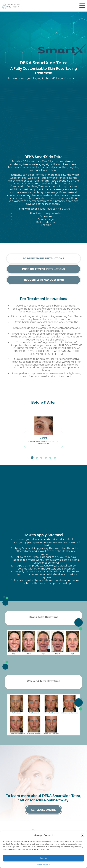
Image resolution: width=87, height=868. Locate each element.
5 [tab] (50, 458)
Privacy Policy (43, 864)
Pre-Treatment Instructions (43, 259)
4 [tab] (46, 458)
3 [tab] (41, 458)
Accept (43, 858)
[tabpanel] (43, 431)
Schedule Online (43, 810)
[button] (82, 835)
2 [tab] (37, 458)
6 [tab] (55, 458)
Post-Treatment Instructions (43, 269)
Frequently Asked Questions (43, 280)
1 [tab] (32, 458)
